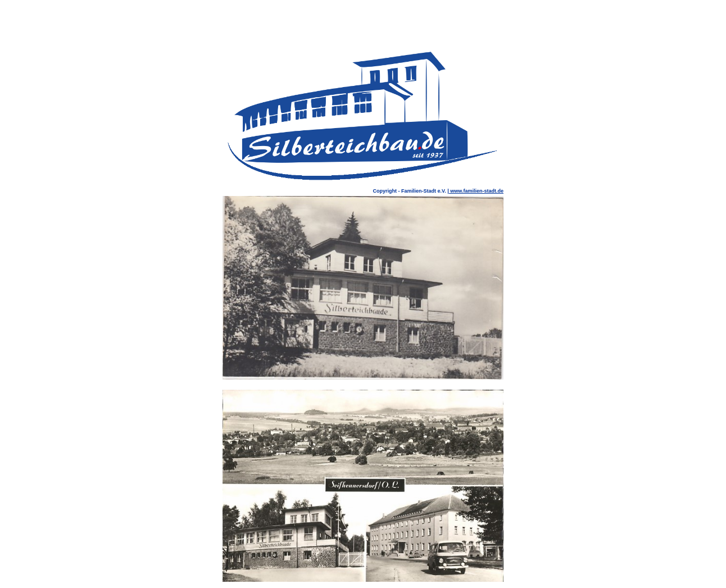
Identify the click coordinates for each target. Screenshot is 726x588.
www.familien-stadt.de (476, 191)
